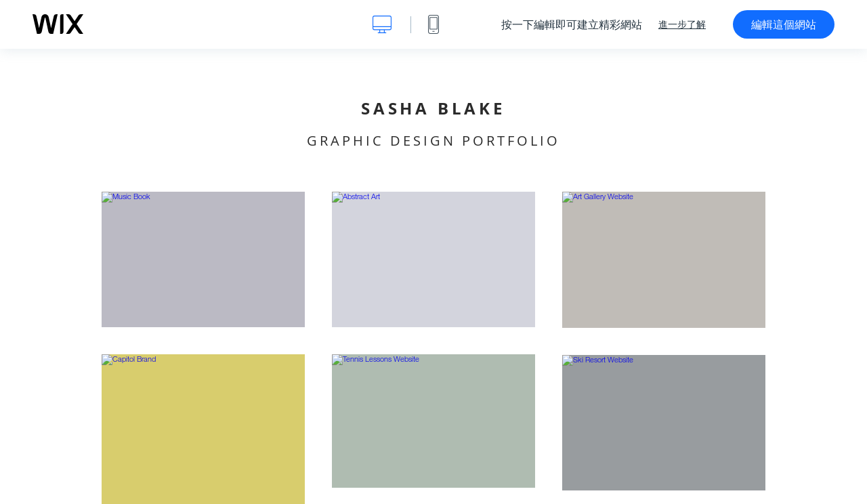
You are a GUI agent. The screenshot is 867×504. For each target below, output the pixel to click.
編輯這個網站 (784, 24)
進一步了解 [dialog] (682, 24)
